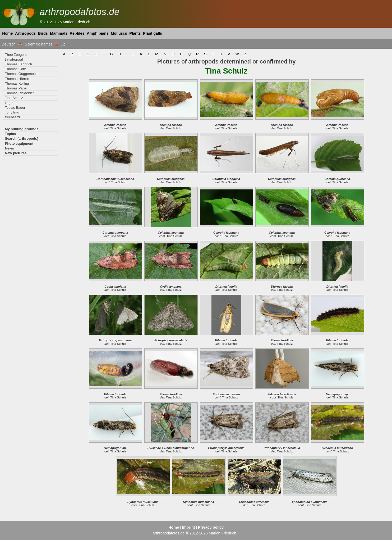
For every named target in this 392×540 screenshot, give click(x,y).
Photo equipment (19, 144)
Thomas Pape (16, 88)
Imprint (189, 527)
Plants (135, 33)
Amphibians (98, 33)
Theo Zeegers (16, 55)
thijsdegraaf (14, 59)
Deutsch (12, 44)
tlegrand (11, 103)
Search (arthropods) (21, 139)
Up (65, 44)
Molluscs (119, 33)
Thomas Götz (15, 69)
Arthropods (25, 33)
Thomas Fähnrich (18, 64)
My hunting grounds (22, 129)
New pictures (16, 153)
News (9, 148)
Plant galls (153, 33)
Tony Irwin (13, 112)
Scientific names (41, 44)
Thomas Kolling (17, 83)
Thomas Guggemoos (21, 74)
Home (7, 33)
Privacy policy (211, 527)
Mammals (59, 33)
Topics (10, 134)
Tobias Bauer (15, 108)
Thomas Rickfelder (19, 93)
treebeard (12, 117)
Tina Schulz (14, 98)
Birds (43, 33)
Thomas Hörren (17, 79)
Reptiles (77, 33)
